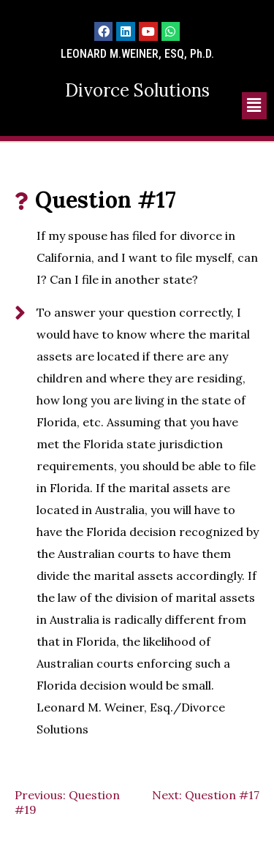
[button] (254, 106)
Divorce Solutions (137, 90)
